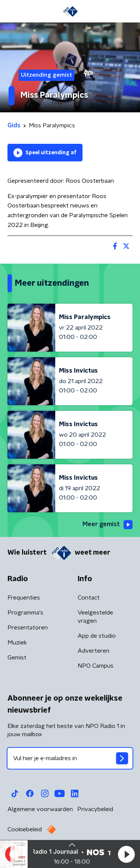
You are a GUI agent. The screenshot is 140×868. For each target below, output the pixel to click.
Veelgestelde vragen (95, 617)
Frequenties (24, 598)
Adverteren (94, 651)
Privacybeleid (95, 809)
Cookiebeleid (25, 829)
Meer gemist (108, 525)
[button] (126, 854)
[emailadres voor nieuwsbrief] (70, 758)
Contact (89, 598)
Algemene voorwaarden (40, 809)
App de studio (97, 636)
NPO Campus (96, 666)
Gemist (17, 658)
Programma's (25, 613)
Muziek (17, 643)
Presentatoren (28, 628)
